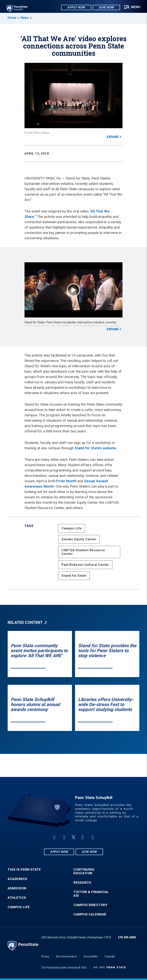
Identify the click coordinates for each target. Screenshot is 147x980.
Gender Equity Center (79, 539)
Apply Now (76, 8)
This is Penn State (24, 870)
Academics (18, 879)
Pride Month (66, 481)
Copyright (110, 956)
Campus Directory (90, 905)
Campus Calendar (90, 914)
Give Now (106, 8)
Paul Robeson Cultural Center (85, 565)
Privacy (45, 956)
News (25, 18)
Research (82, 883)
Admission (17, 888)
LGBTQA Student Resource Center (83, 552)
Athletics (17, 898)
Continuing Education (84, 871)
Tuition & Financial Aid (91, 894)
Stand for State (74, 576)
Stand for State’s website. (96, 448)
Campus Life (72, 528)
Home (12, 18)
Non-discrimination (66, 956)
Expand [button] (113, 137)
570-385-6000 (127, 937)
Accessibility (91, 956)
